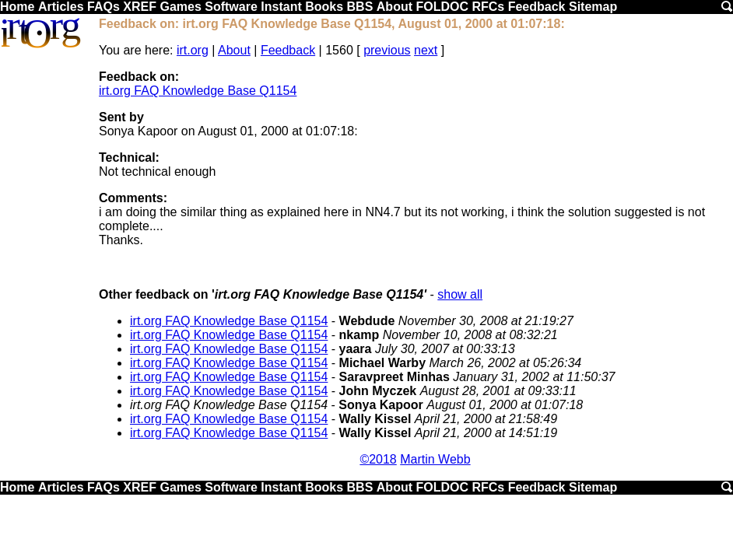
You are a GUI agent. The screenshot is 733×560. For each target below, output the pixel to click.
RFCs (488, 7)
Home (17, 7)
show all (460, 294)
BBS (360, 7)
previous (387, 50)
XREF (140, 7)
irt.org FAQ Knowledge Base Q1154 (198, 91)
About (395, 7)
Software (231, 7)
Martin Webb (435, 459)
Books (324, 7)
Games (180, 7)
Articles (61, 7)
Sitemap (593, 7)
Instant (281, 7)
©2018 (378, 459)
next (426, 50)
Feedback (537, 7)
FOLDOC (442, 7)
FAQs (103, 7)
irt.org (193, 50)
